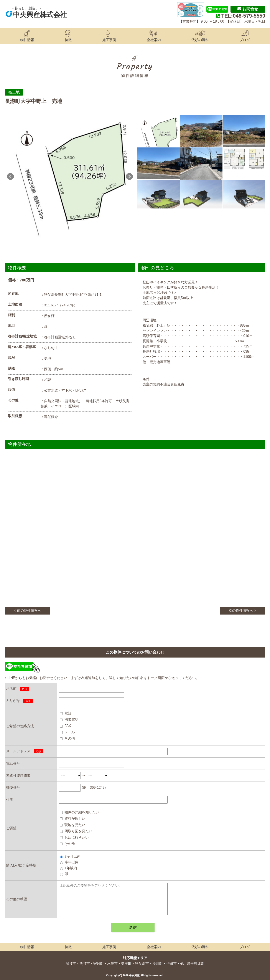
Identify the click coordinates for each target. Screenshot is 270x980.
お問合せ (248, 9)
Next (129, 177)
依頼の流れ (200, 40)
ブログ (245, 40)
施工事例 (109, 40)
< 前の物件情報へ (28, 611)
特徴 (68, 40)
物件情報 (27, 40)
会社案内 (154, 40)
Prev (10, 177)
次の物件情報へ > (242, 611)
